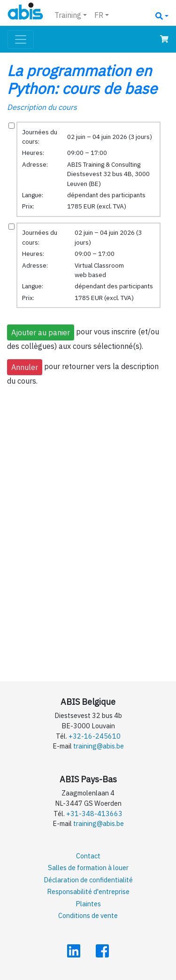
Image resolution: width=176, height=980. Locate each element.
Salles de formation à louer (88, 868)
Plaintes (88, 904)
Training (68, 15)
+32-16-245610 (95, 736)
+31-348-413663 (94, 814)
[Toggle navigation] (21, 39)
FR (99, 15)
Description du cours (42, 107)
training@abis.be (99, 746)
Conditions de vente (88, 915)
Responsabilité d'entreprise (88, 891)
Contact (88, 856)
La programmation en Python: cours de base (82, 79)
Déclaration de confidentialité (88, 880)
